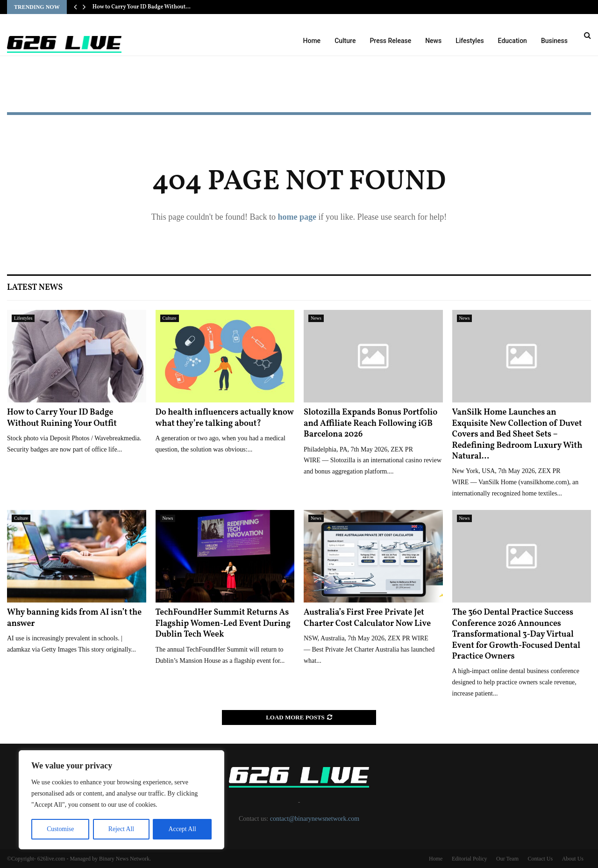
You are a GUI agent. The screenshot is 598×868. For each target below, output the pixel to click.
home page (297, 217)
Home (312, 41)
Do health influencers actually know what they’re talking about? (225, 418)
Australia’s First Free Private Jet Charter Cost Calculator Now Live (367, 618)
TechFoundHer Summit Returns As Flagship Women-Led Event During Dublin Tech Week (223, 624)
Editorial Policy (470, 859)
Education (513, 41)
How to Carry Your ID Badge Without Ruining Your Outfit (62, 418)
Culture (345, 41)
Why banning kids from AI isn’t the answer (74, 618)
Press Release (390, 41)
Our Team (507, 859)
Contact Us (540, 859)
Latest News (35, 288)
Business (554, 41)
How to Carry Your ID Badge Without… (142, 7)
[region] (121, 800)
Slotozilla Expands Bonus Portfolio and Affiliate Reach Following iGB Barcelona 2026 (370, 423)
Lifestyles (470, 41)
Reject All (121, 829)
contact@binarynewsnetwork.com (315, 819)
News (433, 41)
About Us (573, 859)
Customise (60, 829)
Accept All (182, 829)
